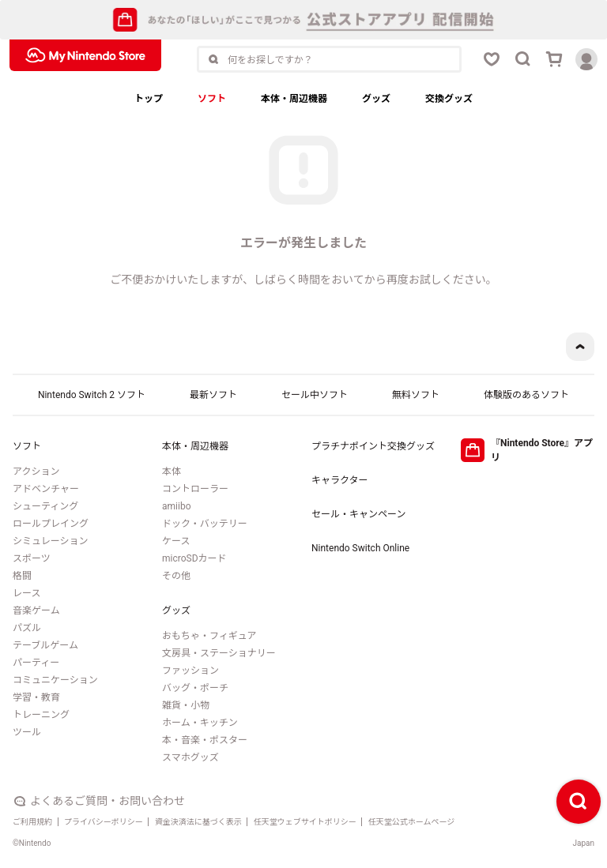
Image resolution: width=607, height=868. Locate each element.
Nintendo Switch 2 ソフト (92, 395)
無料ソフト (416, 395)
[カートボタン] (555, 59)
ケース (176, 541)
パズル (27, 628)
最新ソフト (213, 395)
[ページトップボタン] (580, 347)
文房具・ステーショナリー (219, 653)
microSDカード (194, 558)
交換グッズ (449, 99)
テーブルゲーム (45, 645)
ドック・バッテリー (205, 524)
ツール (27, 732)
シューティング (45, 506)
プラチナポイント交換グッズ (373, 446)
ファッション (190, 671)
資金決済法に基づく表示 (198, 822)
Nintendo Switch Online (360, 548)
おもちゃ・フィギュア (209, 636)
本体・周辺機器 (294, 99)
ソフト (212, 99)
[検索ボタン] (523, 59)
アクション (36, 472)
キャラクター (340, 480)
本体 (172, 472)
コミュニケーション (55, 680)
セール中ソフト (315, 395)
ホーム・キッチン (200, 723)
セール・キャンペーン (358, 514)
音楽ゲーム (36, 611)
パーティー (36, 663)
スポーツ (32, 558)
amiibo (176, 506)
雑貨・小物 (186, 705)
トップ (149, 99)
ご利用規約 (32, 822)
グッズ (376, 99)
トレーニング (41, 715)
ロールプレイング (51, 524)
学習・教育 (36, 697)
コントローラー (195, 489)
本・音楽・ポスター (205, 740)
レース (26, 593)
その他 (176, 576)
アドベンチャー (46, 489)
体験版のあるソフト (526, 395)
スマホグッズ (190, 757)
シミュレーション (51, 541)
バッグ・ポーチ (195, 688)
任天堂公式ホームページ (412, 822)
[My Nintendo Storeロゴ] (85, 55)
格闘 (22, 576)
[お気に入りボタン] (492, 59)
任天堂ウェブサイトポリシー (305, 822)
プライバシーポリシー (104, 822)
